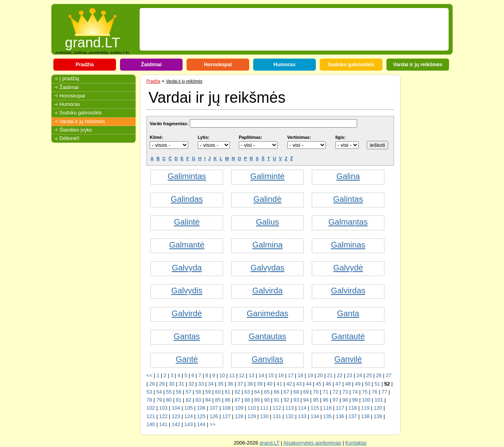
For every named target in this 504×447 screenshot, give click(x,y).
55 (169, 392)
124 (188, 417)
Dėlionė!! (69, 138)
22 (339, 376)
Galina (348, 176)
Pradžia (84, 65)
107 (214, 408)
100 (366, 400)
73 (345, 392)
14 (261, 376)
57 (189, 392)
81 (179, 400)
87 (238, 400)
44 (309, 384)
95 (316, 400)
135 (327, 417)
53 (149, 392)
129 (252, 417)
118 (353, 408)
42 (289, 384)
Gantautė (348, 336)
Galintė (187, 222)
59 (208, 392)
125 (201, 417)
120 (378, 408)
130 (264, 417)
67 (287, 392)
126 (214, 417)
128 (239, 417)
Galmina (267, 245)
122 (163, 417)
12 (242, 376)
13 (252, 376)
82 (189, 400)
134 (315, 417)
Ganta (348, 313)
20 (320, 376)
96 (325, 400)
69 (306, 392)
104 (176, 408)
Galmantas (348, 222)
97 (335, 400)
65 (267, 392)
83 (198, 400)
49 (358, 384)
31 (181, 384)
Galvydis (187, 291)
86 (228, 400)
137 (353, 417)
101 (379, 400)
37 (240, 384)
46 (328, 384)
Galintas (348, 199)
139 (378, 417)
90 (267, 400)
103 (163, 408)
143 (188, 425)
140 (151, 425)
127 (227, 417)
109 (239, 408)
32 (191, 384)
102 (151, 408)
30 (172, 384)
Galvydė (348, 268)
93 (296, 400)
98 (345, 400)
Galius (267, 222)
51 (377, 384)
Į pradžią (69, 79)
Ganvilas (267, 359)
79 (159, 400)
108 (227, 408)
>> (212, 425)
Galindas (187, 199)
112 (277, 408)
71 (325, 392)
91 (276, 400)
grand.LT (93, 40)
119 (365, 408)
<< (149, 376)
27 (388, 376)
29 (162, 384)
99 (355, 400)
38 (250, 384)
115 (315, 408)
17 (291, 376)
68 (296, 392)
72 (335, 392)
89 (257, 400)
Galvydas (267, 268)
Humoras (285, 65)
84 (208, 400)
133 (302, 417)
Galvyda (187, 268)
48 (348, 384)
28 (152, 384)
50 (368, 384)
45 (319, 384)
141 (163, 425)
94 (306, 400)
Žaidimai (151, 65)
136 (340, 417)
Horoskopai (218, 65)
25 (369, 376)
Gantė (187, 359)
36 (230, 384)
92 (287, 400)
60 (218, 392)
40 (270, 384)
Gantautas (268, 336)
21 (330, 376)
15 (271, 376)
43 (299, 384)
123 (176, 417)
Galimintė (268, 176)
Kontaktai (356, 443)
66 (276, 392)
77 (384, 392)
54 (159, 392)
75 (365, 392)
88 (247, 400)
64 (257, 392)
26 (379, 376)
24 (359, 376)
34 (211, 384)
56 (179, 392)
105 (188, 408)
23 (350, 376)
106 (201, 408)
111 (264, 408)
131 (277, 417)
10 (222, 376)
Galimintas (187, 176)
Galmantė (187, 245)
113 (290, 408)
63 (247, 392)
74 (355, 392)
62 (238, 392)
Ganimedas (268, 313)
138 (365, 417)
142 (176, 425)
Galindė (268, 199)
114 (302, 408)
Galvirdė (187, 313)
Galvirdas (348, 291)
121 (151, 417)
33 (201, 384)
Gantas (187, 336)
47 (338, 384)
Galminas (348, 245)
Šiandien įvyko (76, 130)
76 (374, 392)
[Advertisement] (289, 29)
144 (201, 425)
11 (232, 376)
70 (316, 392)
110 (252, 408)
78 (149, 400)
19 (310, 376)
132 (290, 417)
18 (301, 376)
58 (198, 392)
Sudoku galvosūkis (351, 65)
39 (260, 384)
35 (221, 384)
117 (340, 408)
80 (169, 400)
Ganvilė (348, 359)
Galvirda (267, 291)
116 (327, 408)
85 (218, 400)
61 (228, 392)
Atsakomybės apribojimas (312, 443)
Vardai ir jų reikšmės (418, 65)
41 (279, 384)
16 (281, 376)
